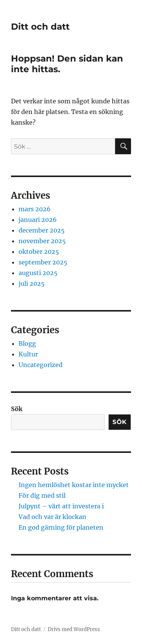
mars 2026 (35, 209)
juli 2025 (32, 283)
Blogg (27, 343)
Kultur (28, 354)
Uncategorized (41, 365)
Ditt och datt (40, 27)
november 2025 (42, 241)
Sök (17, 409)
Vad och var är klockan (52, 517)
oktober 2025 (39, 252)
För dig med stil (42, 495)
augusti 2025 (38, 273)
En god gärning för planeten (61, 527)
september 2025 (43, 262)
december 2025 (42, 230)
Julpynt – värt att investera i (61, 506)
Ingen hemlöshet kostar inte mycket (74, 485)
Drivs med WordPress (74, 629)
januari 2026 (38, 220)
